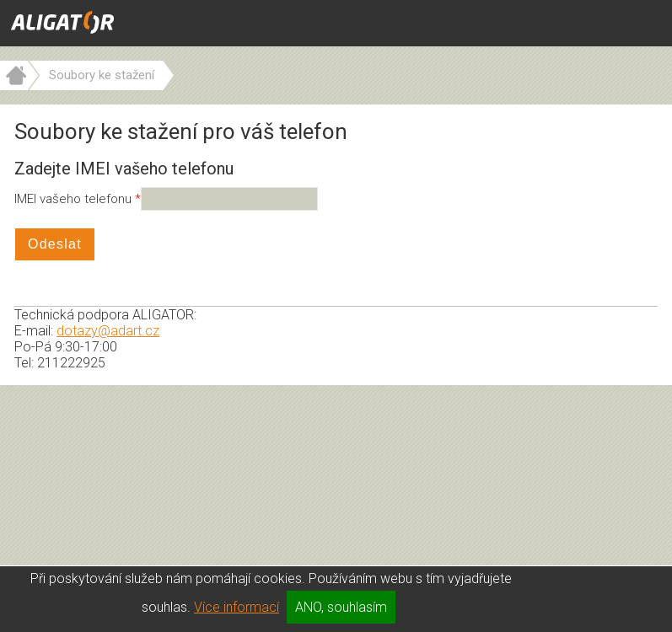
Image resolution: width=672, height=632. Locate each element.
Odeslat (55, 244)
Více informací (237, 607)
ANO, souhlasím (341, 607)
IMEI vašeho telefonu (75, 199)
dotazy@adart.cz (108, 331)
